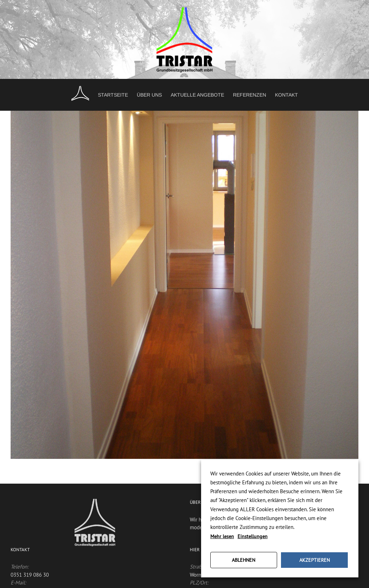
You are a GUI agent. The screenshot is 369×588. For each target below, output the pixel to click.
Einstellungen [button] (253, 536)
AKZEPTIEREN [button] (315, 560)
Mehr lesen (222, 536)
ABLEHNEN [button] (244, 560)
